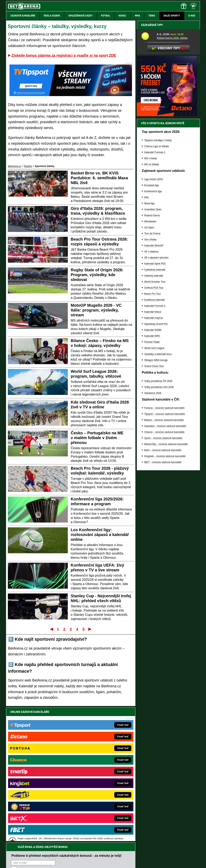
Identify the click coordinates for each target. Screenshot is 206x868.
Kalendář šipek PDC (155, 404)
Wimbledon (150, 362)
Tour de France (152, 374)
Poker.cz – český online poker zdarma (36, 806)
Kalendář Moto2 (153, 452)
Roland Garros (152, 356)
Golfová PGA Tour (154, 428)
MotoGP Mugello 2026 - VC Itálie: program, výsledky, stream (96, 310)
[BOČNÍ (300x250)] (167, 255)
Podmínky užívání (65, 862)
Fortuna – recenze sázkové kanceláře (164, 548)
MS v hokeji (150, 299)
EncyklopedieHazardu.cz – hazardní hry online (96, 764)
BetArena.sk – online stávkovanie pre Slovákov (97, 782)
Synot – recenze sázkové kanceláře (163, 578)
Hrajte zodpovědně (18, 840)
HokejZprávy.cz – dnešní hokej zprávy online (39, 776)
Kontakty (21, 862)
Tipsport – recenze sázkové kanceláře (165, 554)
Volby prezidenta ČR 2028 (158, 521)
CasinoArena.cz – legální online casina (36, 812)
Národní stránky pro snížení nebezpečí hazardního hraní (151, 853)
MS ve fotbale (152, 305)
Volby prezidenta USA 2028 (159, 527)
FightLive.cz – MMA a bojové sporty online (38, 764)
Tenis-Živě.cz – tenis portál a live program (38, 782)
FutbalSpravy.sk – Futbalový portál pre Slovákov (97, 800)
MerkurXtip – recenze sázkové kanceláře (166, 584)
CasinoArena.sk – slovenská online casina (94, 806)
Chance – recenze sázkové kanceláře (164, 572)
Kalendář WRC (152, 476)
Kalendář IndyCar (154, 458)
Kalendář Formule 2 (155, 446)
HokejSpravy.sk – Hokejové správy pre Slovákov (97, 794)
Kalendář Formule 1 (155, 293)
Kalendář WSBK (153, 470)
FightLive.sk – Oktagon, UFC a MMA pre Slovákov (98, 788)
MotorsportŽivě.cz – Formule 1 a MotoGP (37, 788)
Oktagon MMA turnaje (156, 500)
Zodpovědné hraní (171, 828)
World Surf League (154, 488)
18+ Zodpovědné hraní (135, 862)
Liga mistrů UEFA (154, 320)
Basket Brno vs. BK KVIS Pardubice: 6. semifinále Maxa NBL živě (99, 178)
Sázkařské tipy (152, 165)
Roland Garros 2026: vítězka (172, 178)
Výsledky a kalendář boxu (158, 494)
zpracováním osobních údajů (48, 736)
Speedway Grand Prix (156, 464)
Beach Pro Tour (153, 434)
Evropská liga (151, 326)
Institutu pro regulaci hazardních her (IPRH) (104, 828)
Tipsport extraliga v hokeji (158, 281)
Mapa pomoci (112, 853)
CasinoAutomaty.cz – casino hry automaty (94, 770)
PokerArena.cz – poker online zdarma (36, 800)
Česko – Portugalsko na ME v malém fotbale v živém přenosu (97, 438)
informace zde (77, 845)
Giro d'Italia (150, 380)
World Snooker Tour (155, 422)
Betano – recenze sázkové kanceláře (164, 560)
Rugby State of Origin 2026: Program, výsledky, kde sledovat (97, 275)
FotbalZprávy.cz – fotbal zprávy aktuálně (37, 770)
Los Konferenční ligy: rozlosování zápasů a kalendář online (100, 535)
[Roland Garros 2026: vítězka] (148, 176)
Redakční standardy (41, 862)
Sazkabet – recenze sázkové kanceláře (165, 566)
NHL (147, 338)
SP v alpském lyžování (156, 398)
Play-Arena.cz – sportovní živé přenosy (36, 794)
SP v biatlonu (151, 392)
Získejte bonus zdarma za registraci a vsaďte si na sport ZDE (64, 55)
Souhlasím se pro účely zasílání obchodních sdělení (61, 736)
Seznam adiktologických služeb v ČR (83, 853)
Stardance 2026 (153, 533)
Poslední (90, 629)
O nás (9, 862)
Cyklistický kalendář (155, 410)
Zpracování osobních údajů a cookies (98, 862)
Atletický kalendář (154, 416)
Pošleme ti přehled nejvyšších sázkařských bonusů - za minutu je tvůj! (66, 720)
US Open (149, 368)
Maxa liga (149, 344)
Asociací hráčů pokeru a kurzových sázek (31, 832)
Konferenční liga (153, 332)
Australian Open (153, 350)
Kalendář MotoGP (154, 386)
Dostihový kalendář (154, 440)
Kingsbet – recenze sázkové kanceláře (165, 596)
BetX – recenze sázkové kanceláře (163, 590)
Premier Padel (152, 482)
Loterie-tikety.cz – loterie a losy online (92, 776)
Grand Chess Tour (154, 506)
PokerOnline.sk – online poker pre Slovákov (95, 812)
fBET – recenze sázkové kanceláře (163, 603)
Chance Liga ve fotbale (157, 287)
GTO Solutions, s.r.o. (165, 862)
